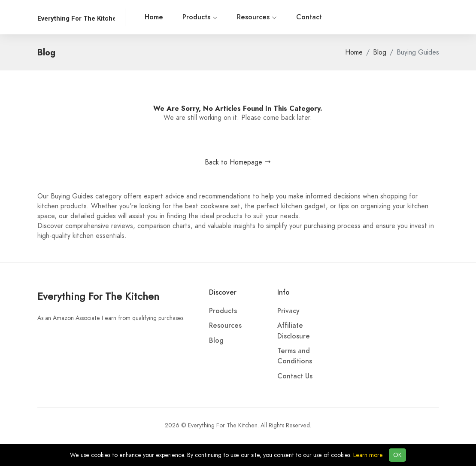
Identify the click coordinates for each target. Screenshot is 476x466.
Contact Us (295, 376)
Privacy (288, 311)
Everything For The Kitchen (98, 296)
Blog (380, 52)
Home (154, 17)
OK (397, 455)
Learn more (368, 455)
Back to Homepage (238, 162)
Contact (309, 17)
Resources (257, 17)
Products (200, 17)
